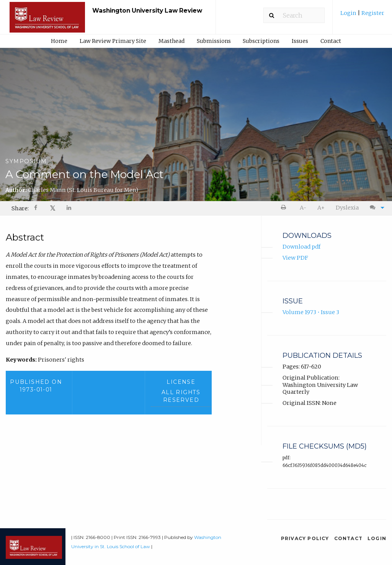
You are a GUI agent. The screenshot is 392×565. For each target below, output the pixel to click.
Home (59, 41)
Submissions (214, 41)
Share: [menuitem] (20, 208)
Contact (331, 41)
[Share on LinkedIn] (69, 209)
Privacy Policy (305, 538)
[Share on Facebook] (36, 209)
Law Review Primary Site (113, 41)
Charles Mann (83, 190)
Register (372, 13)
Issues (300, 41)
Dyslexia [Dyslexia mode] (347, 208)
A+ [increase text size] (321, 208)
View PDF (295, 258)
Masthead (171, 41)
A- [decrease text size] (303, 208)
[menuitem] (362, 16)
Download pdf (301, 247)
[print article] (285, 208)
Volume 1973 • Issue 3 (311, 313)
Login (349, 13)
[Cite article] (375, 208)
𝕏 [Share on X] (53, 208)
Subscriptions (261, 41)
